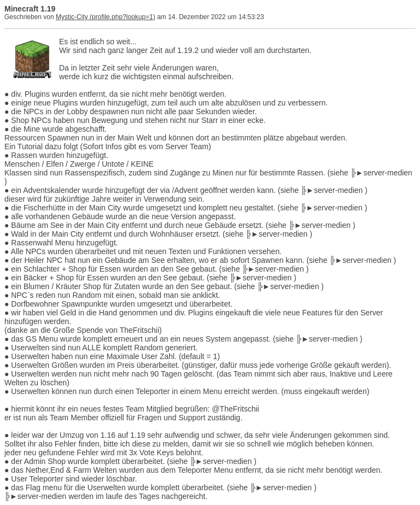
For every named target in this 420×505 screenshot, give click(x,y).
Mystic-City (72, 17)
